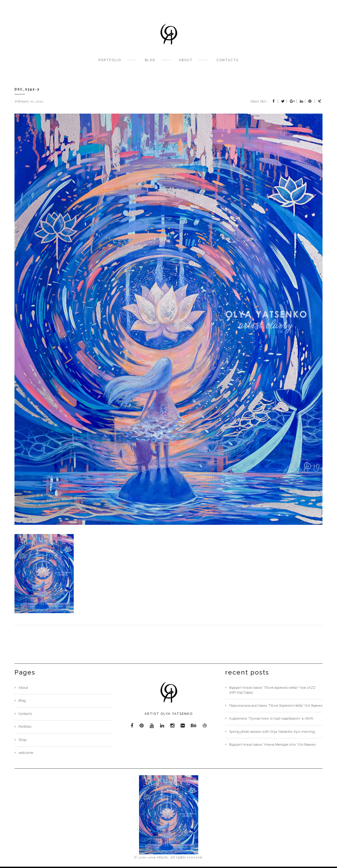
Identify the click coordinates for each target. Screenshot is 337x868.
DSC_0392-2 (27, 89)
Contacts (227, 60)
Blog (150, 60)
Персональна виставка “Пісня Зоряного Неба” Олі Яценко (276, 705)
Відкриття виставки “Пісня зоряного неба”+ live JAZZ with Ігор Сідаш (272, 690)
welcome (26, 753)
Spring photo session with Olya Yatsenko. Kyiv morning (272, 732)
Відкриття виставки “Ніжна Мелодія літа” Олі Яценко (272, 745)
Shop (23, 740)
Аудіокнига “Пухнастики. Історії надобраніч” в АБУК (271, 718)
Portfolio (110, 60)
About (186, 60)
